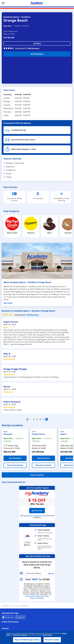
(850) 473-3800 (9, 452)
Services (17, 628)
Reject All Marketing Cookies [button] (27, 640)
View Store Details (15, 465)
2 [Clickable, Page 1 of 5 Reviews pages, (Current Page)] (34, 419)
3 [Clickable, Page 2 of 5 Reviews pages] (37, 419)
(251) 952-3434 (9, 37)
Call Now (37, 43)
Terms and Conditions (20, 635)
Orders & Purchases (17, 622)
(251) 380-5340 (38, 452)
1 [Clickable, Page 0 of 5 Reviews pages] (30, 419)
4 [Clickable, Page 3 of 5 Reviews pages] (40, 419)
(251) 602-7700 (66, 452)
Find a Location (37, 475)
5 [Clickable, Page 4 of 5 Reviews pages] (44, 419)
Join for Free (37, 511)
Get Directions (23, 53)
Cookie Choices (47, 635)
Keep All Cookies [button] (52, 640)
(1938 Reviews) (33, 48)
